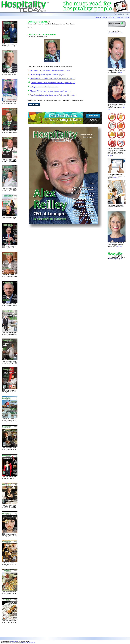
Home (127, 17)
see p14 (120, 246)
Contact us (119, 17)
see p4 (120, 72)
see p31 (110, 156)
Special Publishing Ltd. (15, 642)
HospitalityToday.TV (116, 259)
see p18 (116, 178)
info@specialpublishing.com (28, 643)
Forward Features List (115, 33)
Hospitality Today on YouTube (104, 17)
